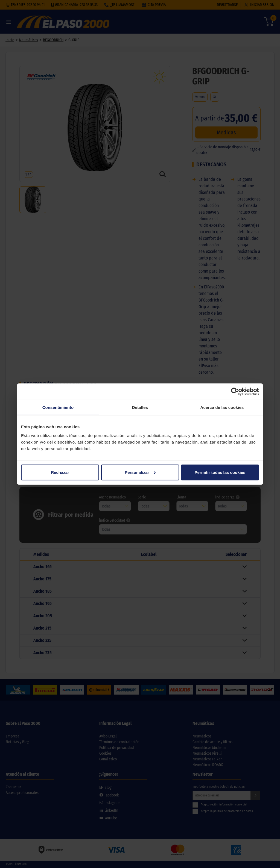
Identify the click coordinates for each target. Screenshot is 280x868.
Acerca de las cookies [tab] (222, 407)
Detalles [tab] (140, 407)
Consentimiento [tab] (58, 407)
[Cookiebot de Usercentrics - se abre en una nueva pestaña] (235, 392)
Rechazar (60, 472)
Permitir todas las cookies (220, 472)
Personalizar (140, 472)
